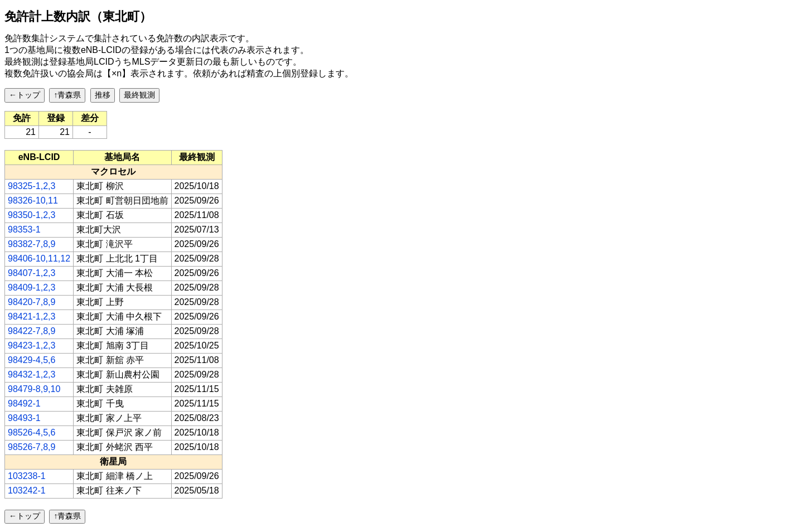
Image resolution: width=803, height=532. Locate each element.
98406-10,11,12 (39, 258)
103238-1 (27, 476)
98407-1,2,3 (32, 273)
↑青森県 (67, 95)
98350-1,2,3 (32, 215)
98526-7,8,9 (32, 447)
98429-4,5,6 (32, 360)
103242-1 (27, 490)
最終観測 (139, 95)
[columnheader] (39, 157)
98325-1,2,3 (32, 186)
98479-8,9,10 (34, 389)
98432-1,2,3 (32, 374)
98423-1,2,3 (32, 345)
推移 (103, 95)
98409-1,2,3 (32, 287)
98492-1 (24, 403)
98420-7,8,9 (32, 302)
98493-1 (24, 418)
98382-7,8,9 (32, 244)
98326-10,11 (33, 200)
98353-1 (24, 229)
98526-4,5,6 (32, 432)
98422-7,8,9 (32, 331)
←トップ (25, 95)
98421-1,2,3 (32, 316)
